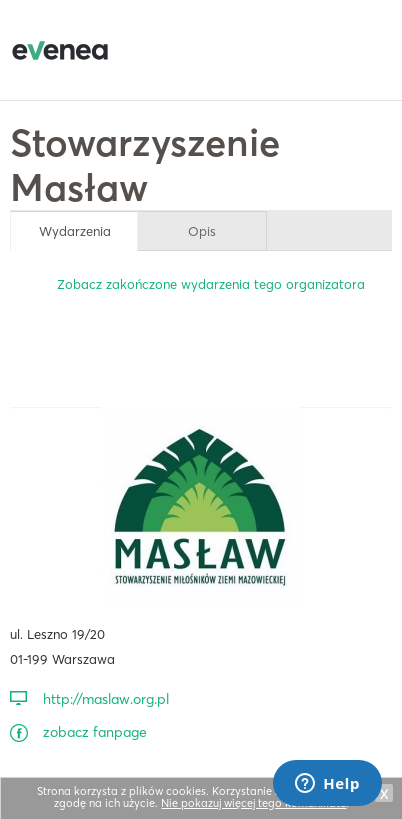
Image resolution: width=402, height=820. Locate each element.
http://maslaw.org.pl (106, 699)
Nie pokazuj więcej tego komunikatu (253, 803)
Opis (202, 231)
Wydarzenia (75, 231)
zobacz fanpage (95, 732)
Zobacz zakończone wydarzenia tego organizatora (211, 284)
